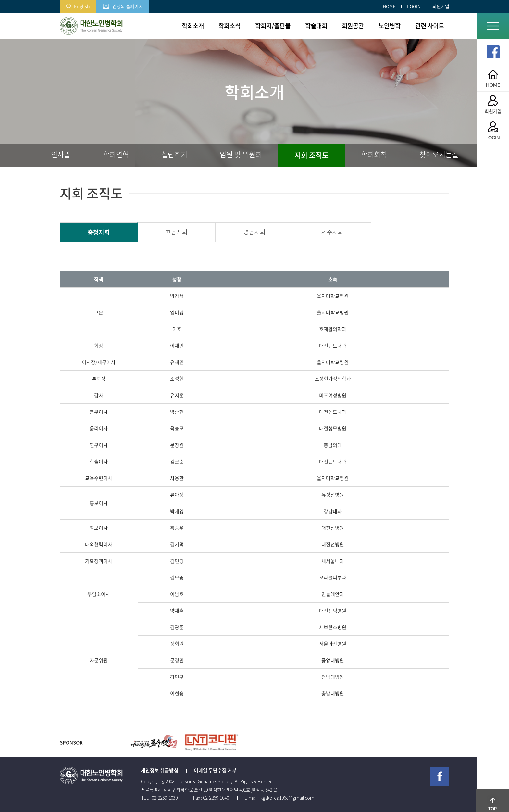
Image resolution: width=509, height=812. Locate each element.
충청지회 (99, 232)
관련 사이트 (430, 26)
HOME (389, 6)
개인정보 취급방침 (160, 770)
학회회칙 (374, 155)
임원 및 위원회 (241, 155)
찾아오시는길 (439, 155)
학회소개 (193, 26)
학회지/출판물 (273, 26)
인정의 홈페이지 (123, 5)
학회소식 (230, 26)
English (78, 5)
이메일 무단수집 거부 (215, 770)
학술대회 (316, 26)
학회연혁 (116, 155)
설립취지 (174, 155)
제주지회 (332, 232)
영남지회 (255, 232)
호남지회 (177, 232)
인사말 (61, 155)
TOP (493, 794)
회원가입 (441, 6)
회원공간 (353, 26)
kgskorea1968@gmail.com (287, 798)
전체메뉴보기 (493, 26)
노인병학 (390, 26)
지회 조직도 (311, 155)
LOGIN (414, 6)
